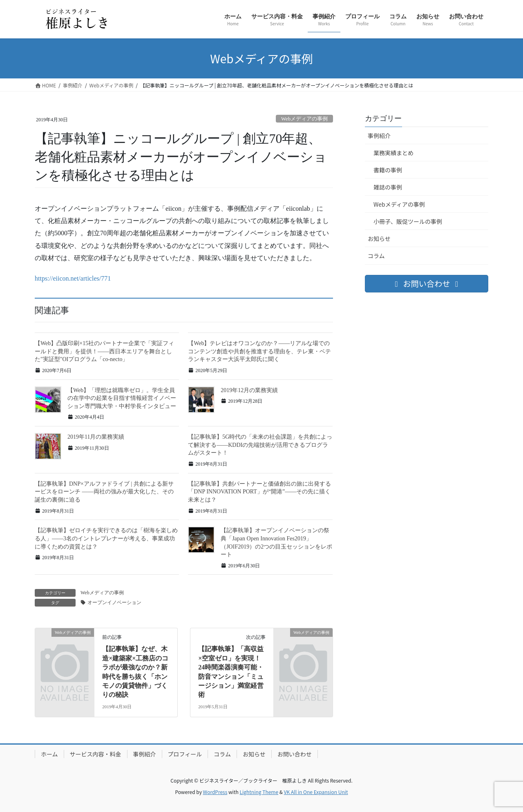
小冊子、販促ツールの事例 (408, 221)
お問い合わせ (295, 754)
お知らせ (379, 239)
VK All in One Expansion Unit (316, 792)
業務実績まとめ (393, 153)
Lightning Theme (259, 792)
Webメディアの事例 (399, 204)
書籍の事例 (388, 170)
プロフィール (185, 754)
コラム (376, 256)
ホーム (49, 754)
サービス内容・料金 (96, 754)
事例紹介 (379, 136)
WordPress (215, 792)
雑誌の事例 (388, 187)
